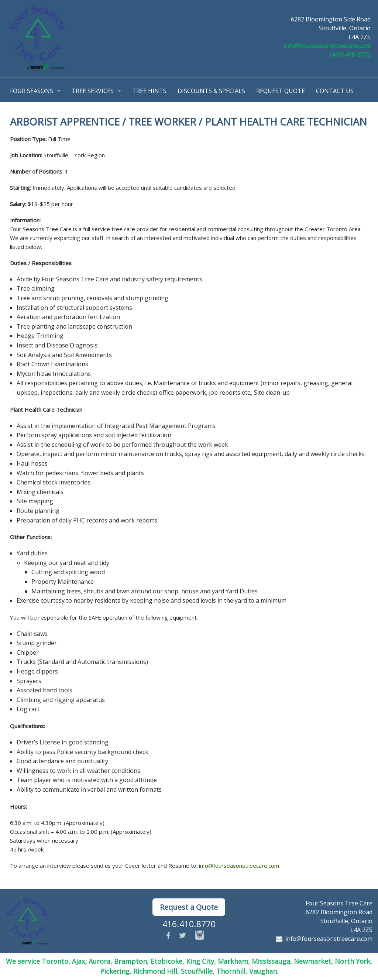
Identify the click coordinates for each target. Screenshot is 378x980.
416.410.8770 (189, 924)
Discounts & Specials (211, 91)
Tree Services (93, 91)
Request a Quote (189, 907)
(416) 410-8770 (350, 55)
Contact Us (335, 91)
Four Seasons (32, 91)
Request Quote (281, 91)
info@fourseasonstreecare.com (327, 46)
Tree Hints (149, 91)
